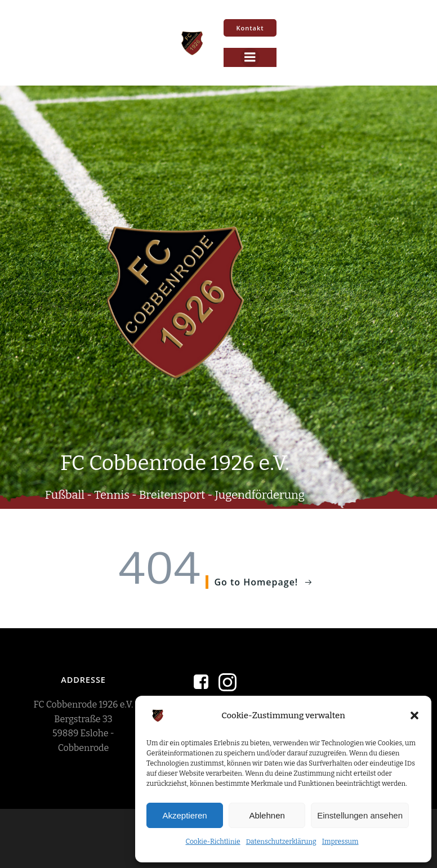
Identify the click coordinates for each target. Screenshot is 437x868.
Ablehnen (267, 815)
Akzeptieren (184, 815)
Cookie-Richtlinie (213, 842)
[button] (414, 715)
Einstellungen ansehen (360, 815)
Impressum (340, 842)
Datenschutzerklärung (281, 842)
